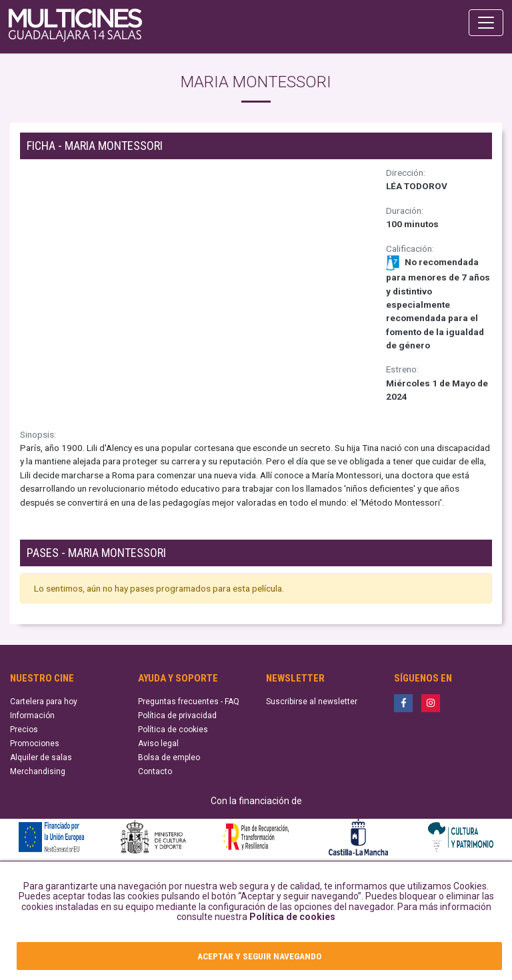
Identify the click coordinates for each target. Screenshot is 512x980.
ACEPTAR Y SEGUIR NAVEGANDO (259, 956)
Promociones (35, 743)
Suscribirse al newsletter (312, 702)
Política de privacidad (177, 716)
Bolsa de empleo (169, 757)
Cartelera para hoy (44, 702)
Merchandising (38, 771)
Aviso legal (158, 743)
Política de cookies (292, 917)
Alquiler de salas (41, 757)
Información (32, 716)
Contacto (155, 771)
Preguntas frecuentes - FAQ (189, 702)
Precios (24, 730)
